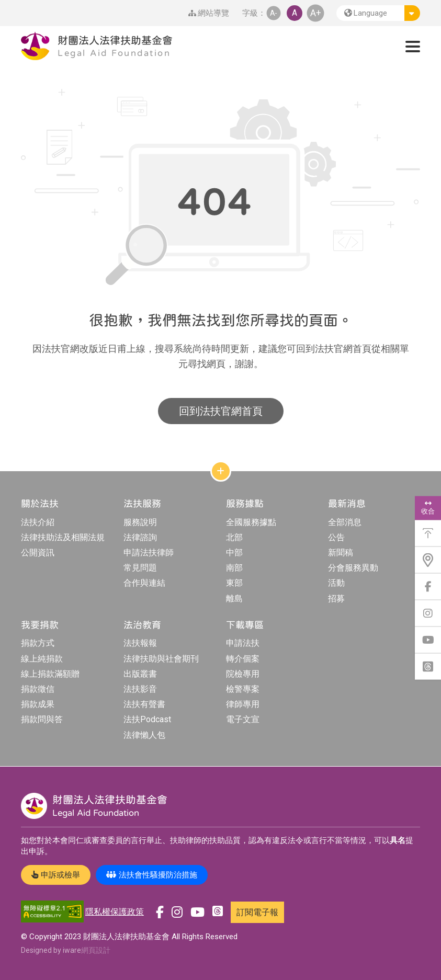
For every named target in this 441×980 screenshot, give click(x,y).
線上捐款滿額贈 (50, 674)
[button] (378, 13)
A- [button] (274, 13)
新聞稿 (341, 552)
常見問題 (140, 568)
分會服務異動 (353, 568)
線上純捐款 (42, 659)
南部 (234, 568)
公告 (336, 537)
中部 (234, 552)
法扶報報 (140, 643)
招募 (336, 599)
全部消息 (345, 522)
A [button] (295, 13)
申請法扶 (243, 643)
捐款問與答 (42, 719)
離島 (234, 599)
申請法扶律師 (149, 552)
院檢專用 (243, 674)
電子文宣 (243, 719)
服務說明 (140, 522)
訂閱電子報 (257, 912)
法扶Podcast (147, 719)
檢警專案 (243, 689)
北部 (234, 537)
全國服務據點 (251, 522)
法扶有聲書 (144, 704)
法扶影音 (140, 689)
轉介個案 (243, 659)
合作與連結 (144, 583)
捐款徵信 (38, 689)
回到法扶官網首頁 (221, 411)
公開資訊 (38, 552)
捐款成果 (38, 704)
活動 (336, 583)
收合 (428, 508)
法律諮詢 (140, 537)
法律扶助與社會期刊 (161, 659)
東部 (234, 583)
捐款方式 (38, 643)
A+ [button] (316, 13)
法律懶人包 (144, 735)
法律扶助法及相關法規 (63, 537)
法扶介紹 (38, 522)
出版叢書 (140, 674)
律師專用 (243, 704)
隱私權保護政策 (115, 912)
